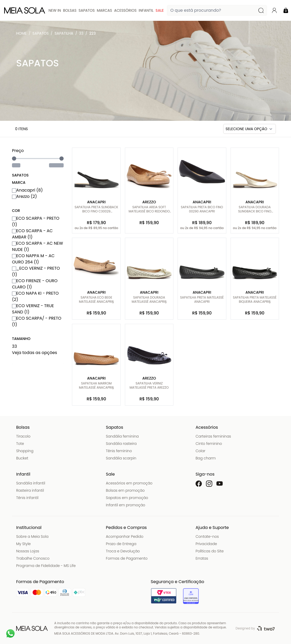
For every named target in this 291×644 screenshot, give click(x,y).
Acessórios (125, 10)
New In (55, 10)
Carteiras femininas (213, 436)
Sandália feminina (122, 436)
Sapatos (87, 10)
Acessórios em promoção (129, 483)
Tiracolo (23, 436)
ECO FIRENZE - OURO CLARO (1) (35, 284)
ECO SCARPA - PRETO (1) (36, 221)
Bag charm (206, 458)
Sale (160, 10)
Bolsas (70, 10)
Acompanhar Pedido (125, 536)
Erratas (202, 558)
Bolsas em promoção (125, 490)
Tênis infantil (27, 498)
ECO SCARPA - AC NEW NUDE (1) (38, 246)
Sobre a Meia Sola (32, 536)
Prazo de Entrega (121, 544)
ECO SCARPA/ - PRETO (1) (37, 321)
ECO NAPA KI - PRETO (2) (35, 296)
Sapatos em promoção (127, 498)
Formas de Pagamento (127, 558)
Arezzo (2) (24, 196)
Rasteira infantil (30, 490)
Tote (20, 444)
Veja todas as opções (35, 353)
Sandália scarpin (121, 458)
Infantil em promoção (126, 505)
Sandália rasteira (121, 444)
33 (81, 33)
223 (93, 33)
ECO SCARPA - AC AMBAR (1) (32, 234)
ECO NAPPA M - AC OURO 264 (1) (33, 259)
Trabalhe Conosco (33, 558)
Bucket (22, 458)
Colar (201, 451)
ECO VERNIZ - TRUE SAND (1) (33, 309)
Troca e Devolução (123, 551)
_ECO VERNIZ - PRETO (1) (36, 271)
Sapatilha (64, 33)
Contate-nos (207, 536)
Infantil (146, 10)
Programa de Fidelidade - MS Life (46, 566)
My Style (23, 544)
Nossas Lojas (28, 551)
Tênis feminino (119, 451)
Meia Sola (22, 35)
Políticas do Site (210, 551)
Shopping (25, 451)
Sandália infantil (31, 483)
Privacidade (206, 544)
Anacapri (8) (27, 190)
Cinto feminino (209, 444)
